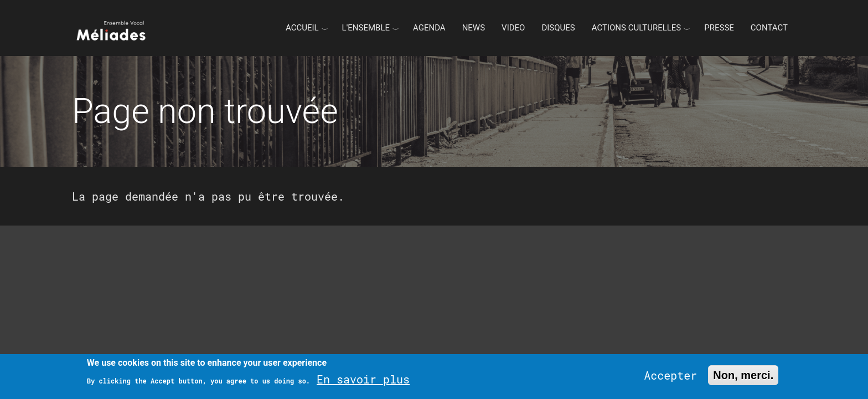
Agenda (429, 28)
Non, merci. (743, 375)
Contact (769, 28)
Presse (719, 28)
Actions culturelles (637, 28)
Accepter (670, 375)
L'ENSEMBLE (366, 28)
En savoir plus (363, 379)
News (474, 28)
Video (513, 28)
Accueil (302, 28)
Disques (558, 28)
